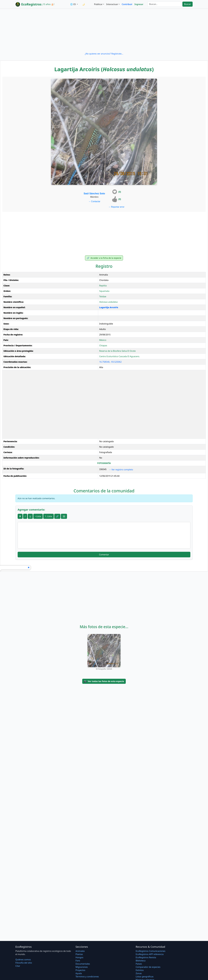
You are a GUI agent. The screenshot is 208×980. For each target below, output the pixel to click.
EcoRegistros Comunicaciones (151, 951)
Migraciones (82, 967)
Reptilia (103, 286)
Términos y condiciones (87, 977)
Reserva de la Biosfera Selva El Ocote (117, 351)
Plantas (79, 954)
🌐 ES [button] (73, 4)
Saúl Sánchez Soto (94, 194)
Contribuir (127, 4)
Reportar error (116, 207)
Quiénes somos (23, 960)
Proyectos (80, 970)
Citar (18, 966)
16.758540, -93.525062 (110, 362)
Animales (80, 951)
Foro (78, 961)
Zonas (139, 973)
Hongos (79, 957)
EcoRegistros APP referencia (150, 954)
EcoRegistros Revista (146, 957)
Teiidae (103, 296)
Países (139, 964)
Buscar (188, 4)
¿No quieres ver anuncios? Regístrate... (104, 54)
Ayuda (79, 973)
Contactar (94, 201)
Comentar (104, 555)
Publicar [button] (98, 4)
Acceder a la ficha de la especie (104, 258)
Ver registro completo (121, 470)
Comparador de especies (148, 967)
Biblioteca (141, 961)
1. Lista (48, 516)
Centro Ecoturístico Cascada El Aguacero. (120, 356)
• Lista (38, 516)
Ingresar (139, 4)
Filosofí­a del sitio (24, 963)
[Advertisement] (104, 30)
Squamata (104, 291)
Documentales (83, 964)
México (103, 340)
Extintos (140, 970)
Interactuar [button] (112, 4)
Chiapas (103, 345)
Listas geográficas (145, 977)
